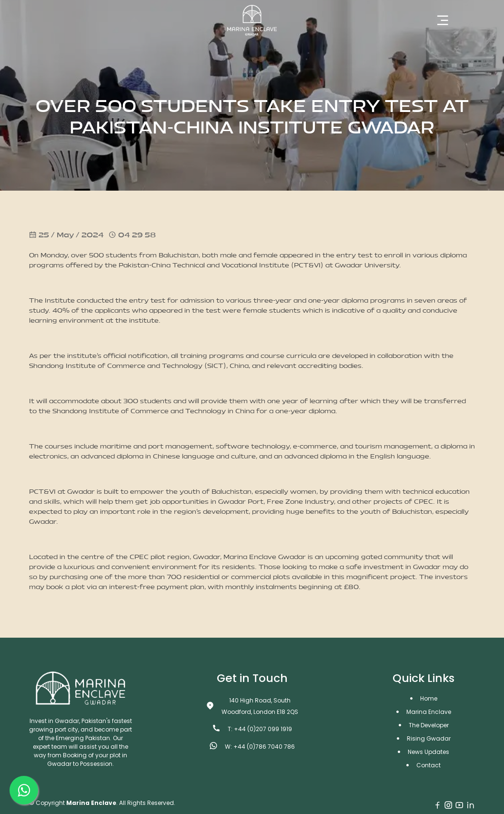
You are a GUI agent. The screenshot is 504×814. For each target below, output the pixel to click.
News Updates (428, 752)
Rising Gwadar (429, 738)
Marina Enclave (429, 712)
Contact (428, 765)
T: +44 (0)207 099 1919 (260, 729)
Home (429, 698)
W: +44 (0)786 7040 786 (260, 747)
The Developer (429, 725)
